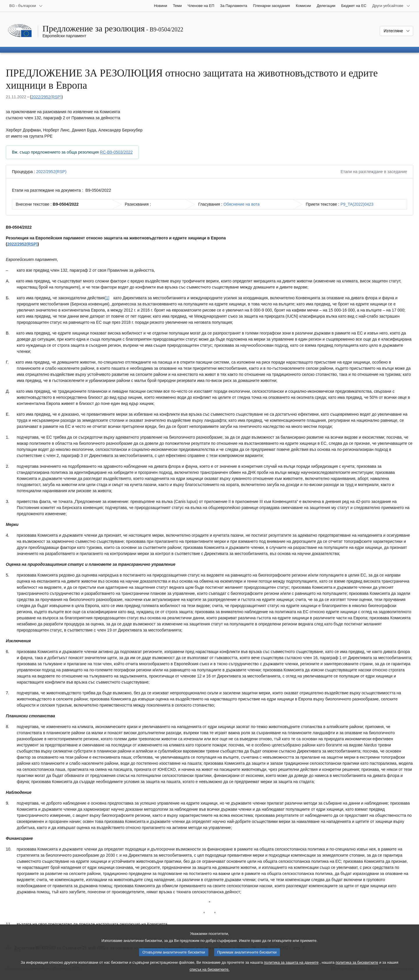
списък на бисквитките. (209, 969)
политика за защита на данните (291, 962)
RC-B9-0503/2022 (116, 152)
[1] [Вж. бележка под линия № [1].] (107, 298)
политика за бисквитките (357, 962)
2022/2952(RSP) (46, 97)
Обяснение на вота (242, 204)
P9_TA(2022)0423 (357, 204)
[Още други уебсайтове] (391, 6)
